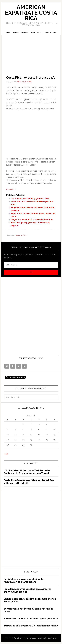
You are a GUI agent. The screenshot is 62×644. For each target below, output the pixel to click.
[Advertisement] (31, 52)
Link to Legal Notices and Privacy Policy (42, 638)
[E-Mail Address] (31, 265)
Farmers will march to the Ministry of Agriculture (31, 619)
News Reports (21, 235)
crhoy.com (11, 189)
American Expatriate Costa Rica (31, 13)
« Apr (6, 454)
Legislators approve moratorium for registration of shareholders (24, 581)
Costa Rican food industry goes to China (30, 198)
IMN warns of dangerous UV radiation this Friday (31, 626)
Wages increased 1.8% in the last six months (32, 220)
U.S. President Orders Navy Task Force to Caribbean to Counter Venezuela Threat (27, 472)
